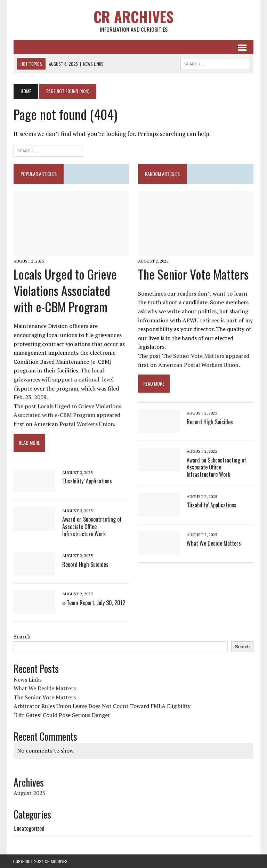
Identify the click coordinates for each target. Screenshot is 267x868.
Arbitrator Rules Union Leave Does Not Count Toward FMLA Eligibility (102, 706)
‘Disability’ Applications (87, 481)
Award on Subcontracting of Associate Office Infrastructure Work (95, 527)
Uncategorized (29, 828)
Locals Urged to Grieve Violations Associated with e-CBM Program (65, 290)
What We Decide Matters (214, 544)
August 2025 (29, 793)
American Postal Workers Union (74, 424)
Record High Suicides (85, 564)
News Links (27, 680)
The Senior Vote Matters (193, 274)
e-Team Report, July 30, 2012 (93, 603)
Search (22, 637)
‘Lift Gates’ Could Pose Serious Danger (62, 715)
